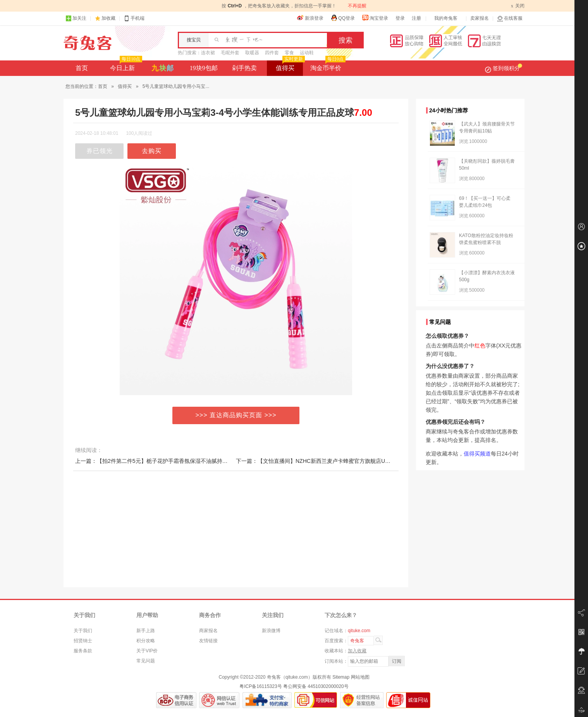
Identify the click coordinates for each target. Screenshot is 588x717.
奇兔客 (88, 43)
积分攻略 (146, 641)
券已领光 (100, 151)
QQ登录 (343, 18)
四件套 (272, 53)
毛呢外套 (230, 53)
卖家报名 (480, 18)
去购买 (152, 151)
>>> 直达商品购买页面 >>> (236, 415)
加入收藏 (357, 651)
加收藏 (108, 18)
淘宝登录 (375, 18)
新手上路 (146, 631)
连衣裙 (208, 53)
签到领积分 (504, 68)
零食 (289, 53)
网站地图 (360, 677)
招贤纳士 (83, 641)
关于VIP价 (147, 651)
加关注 (76, 18)
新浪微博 (271, 631)
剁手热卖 (244, 68)
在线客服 (510, 18)
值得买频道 (477, 454)
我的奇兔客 (446, 18)
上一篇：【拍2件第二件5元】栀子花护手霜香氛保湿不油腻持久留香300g (163, 461)
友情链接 (208, 641)
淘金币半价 (327, 66)
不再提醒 (357, 6)
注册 (416, 18)
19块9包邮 (204, 68)
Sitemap (341, 677)
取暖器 (252, 53)
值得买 (290, 66)
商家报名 (208, 631)
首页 (82, 68)
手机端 (134, 18)
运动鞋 (307, 53)
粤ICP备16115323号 (260, 686)
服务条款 (83, 651)
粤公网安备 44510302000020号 (316, 686)
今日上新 (125, 66)
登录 (400, 18)
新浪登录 (310, 18)
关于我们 (83, 631)
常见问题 (146, 661)
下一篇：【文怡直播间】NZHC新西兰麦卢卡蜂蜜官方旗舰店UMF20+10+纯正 (329, 461)
